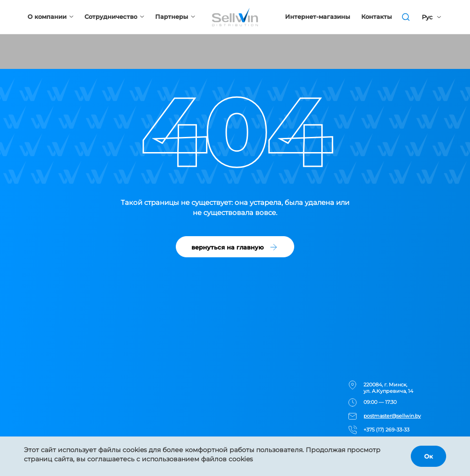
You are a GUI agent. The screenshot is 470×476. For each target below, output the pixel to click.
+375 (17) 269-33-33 (386, 430)
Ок (428, 456)
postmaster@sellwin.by (392, 416)
